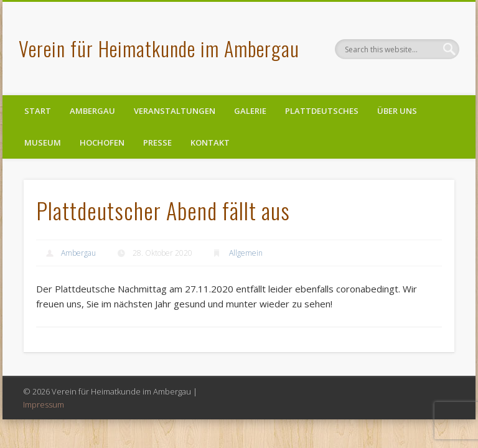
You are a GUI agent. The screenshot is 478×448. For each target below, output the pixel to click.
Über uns (397, 111)
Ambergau (92, 111)
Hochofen (102, 142)
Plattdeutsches (322, 111)
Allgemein (246, 253)
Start (38, 111)
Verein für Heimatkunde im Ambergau (159, 48)
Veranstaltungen (175, 111)
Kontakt (210, 142)
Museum (43, 142)
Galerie (250, 111)
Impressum (44, 404)
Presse (157, 142)
